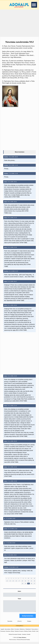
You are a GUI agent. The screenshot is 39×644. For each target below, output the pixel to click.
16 (16, 581)
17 (19, 581)
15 (13, 581)
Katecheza (8, 633)
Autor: (19, 591)
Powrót (19, 623)
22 (34, 581)
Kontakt (29, 636)
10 (28, 578)
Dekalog (26, 633)
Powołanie (17, 631)
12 (34, 578)
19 (25, 581)
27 (34, 583)
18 (22, 581)
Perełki (34, 633)
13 (7, 581)
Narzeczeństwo (35, 631)
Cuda (37, 633)
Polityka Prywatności (13, 636)
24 (25, 583)
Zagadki (2, 631)
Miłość (12, 631)
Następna (29, 623)
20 (28, 581)
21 (31, 581)
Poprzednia (10, 623)
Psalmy (30, 633)
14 (10, 581)
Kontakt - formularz (22, 636)
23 (22, 583)
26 (31, 583)
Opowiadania (8, 631)
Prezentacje (3, 633)
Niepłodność (28, 631)
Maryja (13, 633)
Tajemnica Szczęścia (19, 633)
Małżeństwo (22, 631)
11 (31, 578)
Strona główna (19, 628)
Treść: (19, 599)
